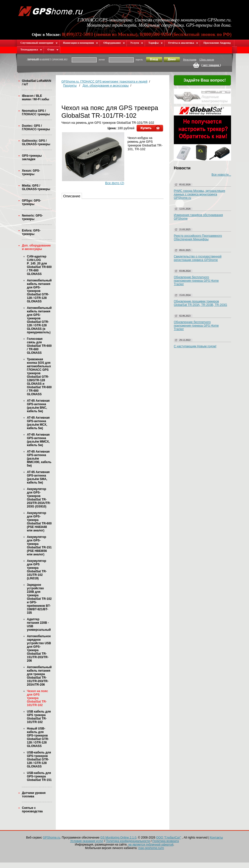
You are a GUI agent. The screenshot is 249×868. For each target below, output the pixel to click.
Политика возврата (166, 841)
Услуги (137, 43)
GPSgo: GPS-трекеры (31, 202)
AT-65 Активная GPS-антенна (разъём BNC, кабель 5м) (38, 406)
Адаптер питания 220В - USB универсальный (39, 624)
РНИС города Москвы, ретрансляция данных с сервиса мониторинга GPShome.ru (199, 194)
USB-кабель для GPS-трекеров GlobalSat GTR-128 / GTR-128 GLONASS (39, 759)
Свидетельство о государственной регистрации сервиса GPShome (198, 258)
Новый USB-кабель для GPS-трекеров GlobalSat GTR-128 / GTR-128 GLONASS (38, 737)
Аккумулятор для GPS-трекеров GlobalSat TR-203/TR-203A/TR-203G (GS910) (39, 498)
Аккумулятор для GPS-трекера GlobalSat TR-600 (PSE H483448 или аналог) (39, 522)
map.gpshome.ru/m (151, 848)
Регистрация (190, 60)
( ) (211, 65)
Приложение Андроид (217, 43)
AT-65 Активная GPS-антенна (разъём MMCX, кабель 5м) (38, 440)
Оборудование (114, 43)
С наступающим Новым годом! (195, 346)
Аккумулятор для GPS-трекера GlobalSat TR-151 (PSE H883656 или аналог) (39, 546)
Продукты (70, 86)
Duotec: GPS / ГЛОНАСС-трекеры (36, 127)
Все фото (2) (115, 183)
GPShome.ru (51, 838)
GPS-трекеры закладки (32, 157)
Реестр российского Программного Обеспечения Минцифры (198, 238)
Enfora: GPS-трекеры (31, 232)
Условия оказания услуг (87, 841)
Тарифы (156, 43)
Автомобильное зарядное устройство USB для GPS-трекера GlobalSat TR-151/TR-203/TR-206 (39, 648)
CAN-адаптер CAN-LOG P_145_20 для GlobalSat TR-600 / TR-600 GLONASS (39, 265)
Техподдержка (31, 49)
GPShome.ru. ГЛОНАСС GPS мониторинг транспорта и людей (104, 82)
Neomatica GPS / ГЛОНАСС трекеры (36, 113)
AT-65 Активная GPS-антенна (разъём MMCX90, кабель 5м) (39, 459)
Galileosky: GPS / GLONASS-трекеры (36, 142)
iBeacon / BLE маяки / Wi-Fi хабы (35, 98)
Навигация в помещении (81, 43)
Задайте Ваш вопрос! (202, 81)
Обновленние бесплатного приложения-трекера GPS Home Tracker (196, 326)
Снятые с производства (32, 810)
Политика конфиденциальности (128, 841)
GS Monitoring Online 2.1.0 (118, 838)
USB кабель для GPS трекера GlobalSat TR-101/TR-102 (39, 717)
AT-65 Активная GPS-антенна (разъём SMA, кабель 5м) (38, 477)
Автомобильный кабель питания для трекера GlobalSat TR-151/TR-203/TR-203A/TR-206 (39, 676)
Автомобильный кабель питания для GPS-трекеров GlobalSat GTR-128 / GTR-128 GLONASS (39, 291)
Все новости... (221, 175)
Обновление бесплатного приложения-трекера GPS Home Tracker (196, 281)
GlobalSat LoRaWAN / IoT (36, 83)
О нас (53, 49)
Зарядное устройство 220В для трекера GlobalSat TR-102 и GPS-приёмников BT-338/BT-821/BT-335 (39, 599)
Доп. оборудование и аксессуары (36, 247)
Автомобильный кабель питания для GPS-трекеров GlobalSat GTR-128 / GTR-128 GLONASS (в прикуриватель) (39, 320)
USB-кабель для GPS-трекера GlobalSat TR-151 (39, 776)
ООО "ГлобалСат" (169, 838)
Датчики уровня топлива (34, 795)
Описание (72, 196)
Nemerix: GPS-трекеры (32, 217)
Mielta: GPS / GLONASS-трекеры (36, 187)
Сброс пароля (207, 60)
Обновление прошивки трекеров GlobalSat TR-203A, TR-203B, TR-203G (200, 303)
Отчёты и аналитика (183, 43)
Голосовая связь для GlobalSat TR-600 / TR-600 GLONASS (39, 346)
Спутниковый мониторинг (39, 43)
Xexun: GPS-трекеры (31, 172)
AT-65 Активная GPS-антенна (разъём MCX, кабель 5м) (38, 423)
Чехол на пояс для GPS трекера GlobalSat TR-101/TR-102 (37, 698)
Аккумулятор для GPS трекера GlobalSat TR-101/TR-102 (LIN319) (37, 570)
